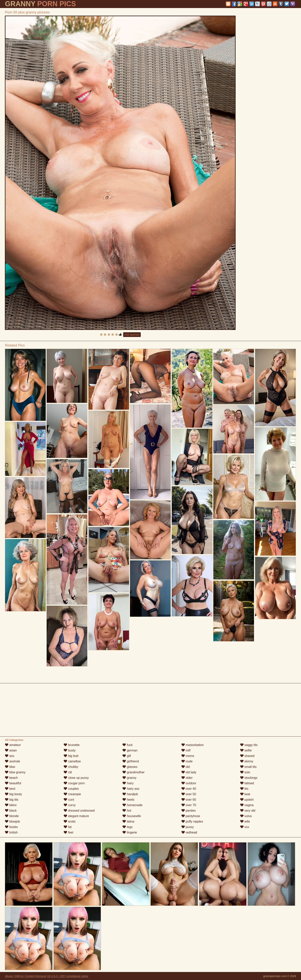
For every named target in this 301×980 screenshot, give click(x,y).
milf (186, 750)
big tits (12, 800)
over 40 (189, 789)
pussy (188, 827)
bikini (11, 805)
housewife (132, 816)
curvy (70, 805)
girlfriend (131, 761)
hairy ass (131, 789)
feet (68, 832)
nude (187, 761)
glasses (130, 767)
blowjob (12, 821)
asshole (12, 761)
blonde (12, 816)
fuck (127, 745)
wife (245, 821)
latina (128, 821)
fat (68, 827)
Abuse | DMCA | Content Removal (25, 976)
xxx (245, 827)
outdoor (189, 783)
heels (128, 800)
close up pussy (76, 778)
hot (127, 811)
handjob (130, 794)
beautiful (13, 783)
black (11, 811)
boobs (11, 827)
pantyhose (191, 816)
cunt (69, 800)
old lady (189, 772)
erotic (70, 821)
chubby (71, 767)
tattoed (247, 783)
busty (70, 750)
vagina (247, 805)
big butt (71, 756)
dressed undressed (79, 811)
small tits (248, 767)
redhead (189, 832)
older (187, 778)
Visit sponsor (132, 335)
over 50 (189, 794)
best (10, 789)
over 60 (189, 800)
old (186, 767)
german (130, 750)
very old (248, 811)
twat (245, 794)
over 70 (189, 805)
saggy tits (249, 745)
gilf (127, 756)
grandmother (133, 772)
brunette (72, 745)
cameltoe (72, 761)
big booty (13, 794)
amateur (13, 745)
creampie (72, 794)
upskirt (247, 800)
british (11, 832)
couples (71, 789)
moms (188, 756)
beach (11, 778)
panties (189, 811)
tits (244, 789)
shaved (247, 756)
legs (127, 827)
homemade (132, 805)
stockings (249, 778)
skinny (247, 761)
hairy (128, 783)
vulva (246, 816)
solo (245, 772)
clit (68, 772)
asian (11, 750)
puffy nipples (192, 821)
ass (9, 756)
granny (129, 778)
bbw (10, 767)
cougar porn (74, 783)
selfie (246, 750)
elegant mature (76, 816)
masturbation (193, 745)
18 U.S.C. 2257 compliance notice (68, 976)
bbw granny (15, 772)
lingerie (130, 832)
